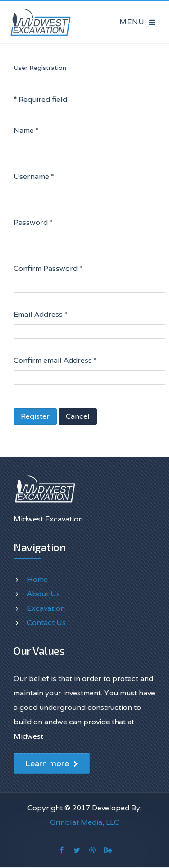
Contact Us (46, 623)
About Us (43, 594)
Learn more (52, 763)
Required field (40, 99)
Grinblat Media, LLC (84, 822)
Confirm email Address (55, 360)
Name (26, 130)
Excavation (46, 608)
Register (35, 416)
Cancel (78, 416)
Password (33, 222)
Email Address (41, 314)
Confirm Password (48, 268)
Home (37, 579)
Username (34, 176)
